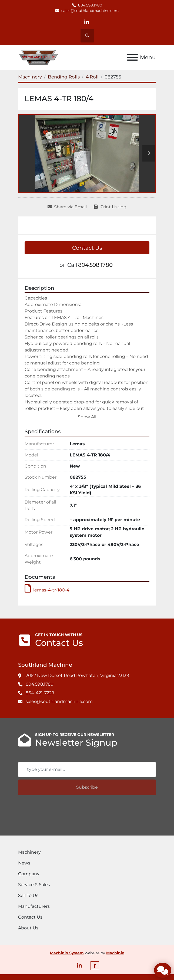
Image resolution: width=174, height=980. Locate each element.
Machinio (115, 953)
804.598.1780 (90, 5)
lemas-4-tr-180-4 (47, 590)
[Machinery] (30, 77)
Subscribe (87, 787)
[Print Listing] (110, 207)
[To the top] (95, 966)
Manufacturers (34, 906)
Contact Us (87, 248)
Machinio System (67, 953)
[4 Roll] (92, 77)
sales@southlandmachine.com (90, 11)
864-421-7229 (40, 693)
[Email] (87, 769)
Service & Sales (34, 885)
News (24, 863)
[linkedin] (87, 22)
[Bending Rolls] (64, 77)
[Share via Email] (67, 207)
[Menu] (132, 57)
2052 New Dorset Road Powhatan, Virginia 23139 (77, 675)
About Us (28, 928)
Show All (87, 417)
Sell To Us (28, 895)
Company (29, 874)
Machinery (29, 852)
